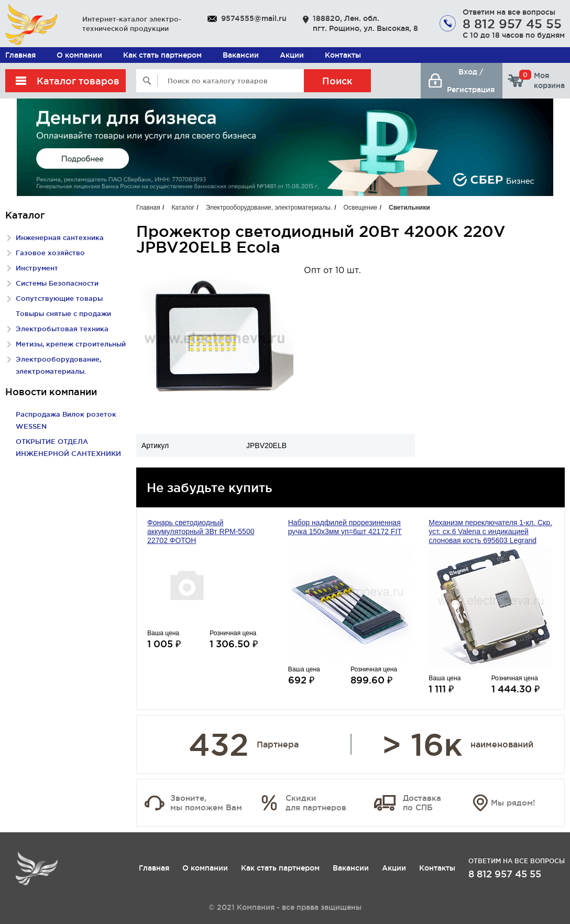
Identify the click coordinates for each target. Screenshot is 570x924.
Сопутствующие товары (59, 298)
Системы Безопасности (57, 283)
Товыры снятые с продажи (63, 313)
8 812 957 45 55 (512, 24)
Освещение (361, 208)
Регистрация (471, 90)
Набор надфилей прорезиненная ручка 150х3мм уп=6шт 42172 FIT (345, 527)
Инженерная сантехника (60, 237)
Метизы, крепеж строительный (71, 344)
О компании (79, 55)
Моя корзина (542, 80)
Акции (292, 55)
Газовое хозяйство (50, 253)
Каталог (183, 208)
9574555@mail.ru (254, 18)
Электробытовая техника (62, 329)
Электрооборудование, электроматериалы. (269, 208)
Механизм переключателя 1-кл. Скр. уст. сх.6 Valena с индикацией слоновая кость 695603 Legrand (490, 531)
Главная (20, 55)
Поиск (337, 81)
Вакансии (241, 55)
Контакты (343, 55)
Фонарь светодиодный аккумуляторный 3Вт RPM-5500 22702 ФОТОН (201, 531)
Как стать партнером (162, 55)
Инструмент (37, 268)
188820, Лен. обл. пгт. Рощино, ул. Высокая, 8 (365, 23)
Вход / (471, 72)
